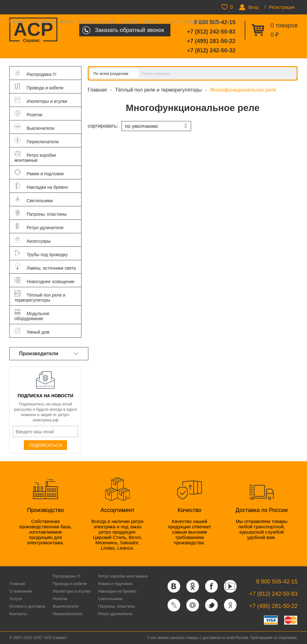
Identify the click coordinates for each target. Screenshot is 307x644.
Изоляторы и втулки (71, 591)
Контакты (130, 22)
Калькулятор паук (202, 22)
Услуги (66, 22)
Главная (18, 22)
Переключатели (68, 614)
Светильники (110, 599)
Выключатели (65, 606)
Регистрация (282, 7)
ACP (33, 30)
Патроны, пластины (117, 606)
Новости (152, 22)
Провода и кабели (70, 584)
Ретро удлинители (115, 614)
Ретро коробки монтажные (123, 576)
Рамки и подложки (115, 584)
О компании (43, 22)
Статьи (172, 22)
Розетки (60, 599)
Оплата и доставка (96, 22)
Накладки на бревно (117, 591)
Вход (253, 7)
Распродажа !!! (66, 576)
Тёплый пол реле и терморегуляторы (159, 90)
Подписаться (45, 445)
